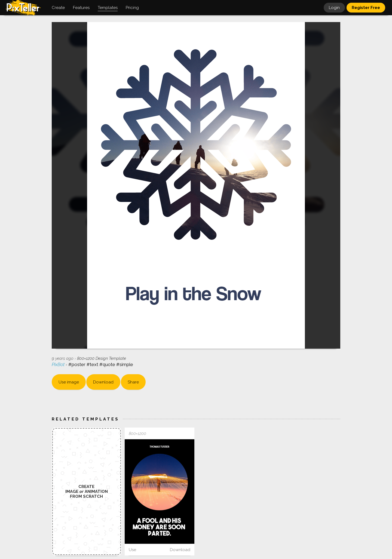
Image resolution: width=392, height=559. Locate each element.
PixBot (59, 364)
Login (334, 8)
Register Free (366, 8)
